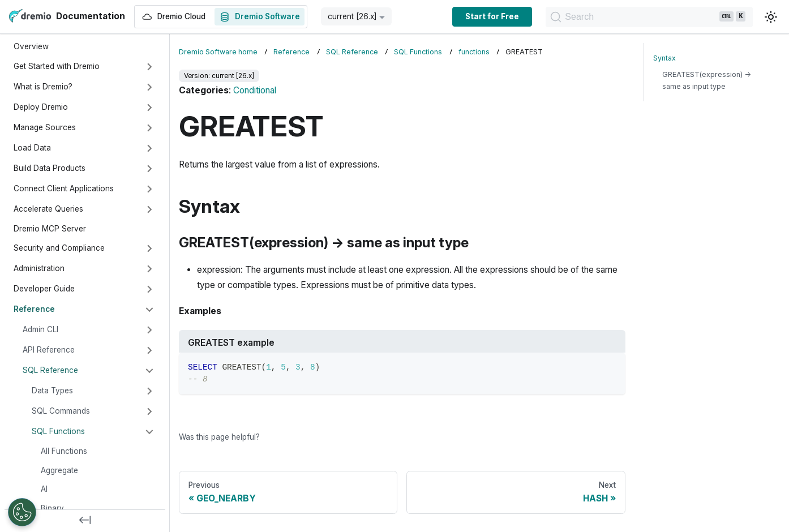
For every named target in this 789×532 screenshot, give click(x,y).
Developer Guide (44, 289)
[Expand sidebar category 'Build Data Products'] (149, 169)
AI (44, 489)
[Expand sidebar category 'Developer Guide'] (149, 289)
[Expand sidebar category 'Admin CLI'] (149, 330)
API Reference (49, 350)
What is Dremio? (43, 87)
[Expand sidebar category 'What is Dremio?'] (149, 87)
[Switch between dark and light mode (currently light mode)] (771, 17)
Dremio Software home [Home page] (218, 52)
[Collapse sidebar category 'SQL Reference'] (149, 371)
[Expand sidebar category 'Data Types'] (149, 391)
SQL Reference (50, 370)
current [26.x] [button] (352, 16)
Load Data (32, 148)
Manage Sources (45, 127)
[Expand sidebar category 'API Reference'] (149, 350)
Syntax (664, 58)
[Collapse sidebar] (85, 521)
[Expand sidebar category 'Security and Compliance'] (149, 248)
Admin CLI (40, 329)
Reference (34, 309)
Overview (31, 46)
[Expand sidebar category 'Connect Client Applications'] (149, 189)
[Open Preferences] (22, 512)
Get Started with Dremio (57, 66)
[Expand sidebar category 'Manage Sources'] (149, 128)
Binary (52, 508)
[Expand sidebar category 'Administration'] (149, 269)
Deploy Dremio (41, 107)
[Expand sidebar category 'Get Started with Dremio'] (149, 67)
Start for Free (487, 16)
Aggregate (59, 470)
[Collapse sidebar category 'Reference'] (149, 310)
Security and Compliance (59, 248)
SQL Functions (58, 431)
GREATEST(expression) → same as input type (707, 80)
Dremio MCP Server (50, 229)
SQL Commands (61, 411)
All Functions (64, 451)
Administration (39, 268)
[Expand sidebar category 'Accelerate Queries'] (149, 209)
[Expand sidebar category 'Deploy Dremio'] (149, 108)
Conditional (255, 90)
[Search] (647, 17)
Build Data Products (50, 168)
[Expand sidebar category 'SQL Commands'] (149, 411)
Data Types (52, 391)
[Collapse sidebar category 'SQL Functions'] (149, 432)
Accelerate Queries (48, 209)
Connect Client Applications (64, 188)
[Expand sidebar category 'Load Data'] (149, 148)
